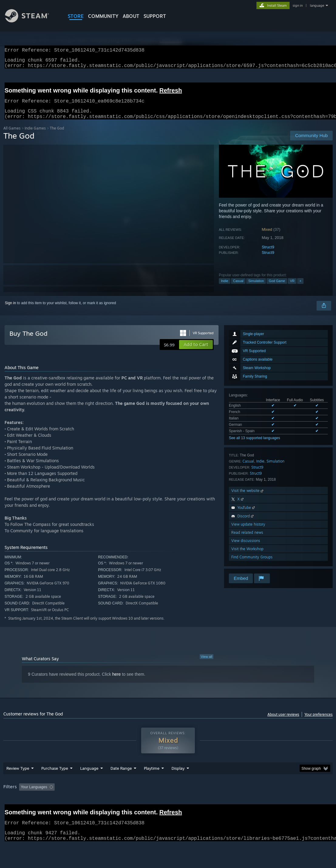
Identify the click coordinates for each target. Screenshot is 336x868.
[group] (168, 807)
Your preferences (319, 722)
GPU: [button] (288, 803)
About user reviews (283, 722)
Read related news (247, 540)
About (131, 16)
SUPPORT (155, 16)
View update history (248, 532)
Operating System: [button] (237, 803)
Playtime (152, 784)
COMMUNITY (103, 16)
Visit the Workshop (247, 556)
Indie (225, 288)
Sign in (10, 310)
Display (178, 784)
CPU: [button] (268, 803)
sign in (298, 5)
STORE (76, 16)
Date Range (121, 784)
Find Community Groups (252, 564)
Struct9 (268, 254)
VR (292, 288)
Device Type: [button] (15, 811)
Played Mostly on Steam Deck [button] (186, 803)
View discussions (246, 548)
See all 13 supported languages (255, 445)
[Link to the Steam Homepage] (32, 21)
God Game (277, 288)
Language (89, 784)
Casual (238, 288)
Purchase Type (55, 784)
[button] (196, 352)
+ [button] (300, 288)
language (317, 5)
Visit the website (248, 498)
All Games (12, 135)
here (117, 681)
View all (207, 664)
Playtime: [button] (142, 803)
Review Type (18, 784)
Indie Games (35, 135)
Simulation (256, 288)
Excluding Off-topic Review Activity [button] (95, 803)
